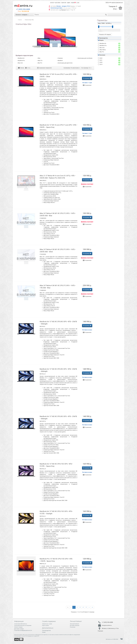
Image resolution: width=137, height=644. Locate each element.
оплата (52, 2)
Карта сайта (46, 625)
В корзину (87, 78)
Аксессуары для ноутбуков (85, 58)
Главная (20, 20)
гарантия (64, 2)
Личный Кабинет (75, 624)
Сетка (28, 68)
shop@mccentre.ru (107, 625)
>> (92, 607)
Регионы (72, 6)
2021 (109, 60)
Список (21, 68)
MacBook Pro (21, 61)
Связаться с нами (47, 624)
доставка (58, 2)
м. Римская (63, 10)
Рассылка (73, 627)
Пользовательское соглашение (23, 625)
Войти (107, 2)
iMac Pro (40, 61)
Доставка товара (19, 629)
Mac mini (20, 63)
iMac (39, 58)
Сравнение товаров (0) (44, 68)
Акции (44, 632)
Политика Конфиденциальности (23, 630)
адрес (69, 2)
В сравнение (87, 85)
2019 (109, 65)
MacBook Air (21, 58)
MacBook (60, 61)
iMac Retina (109, 50)
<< (68, 607)
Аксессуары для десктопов (65, 63)
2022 (109, 58)
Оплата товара (18, 627)
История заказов (75, 625)
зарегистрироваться (117, 2)
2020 (109, 62)
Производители (46, 631)
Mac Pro (40, 63)
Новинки (60, 58)
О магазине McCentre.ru (21, 624)
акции (73, 2)
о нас (78, 2)
